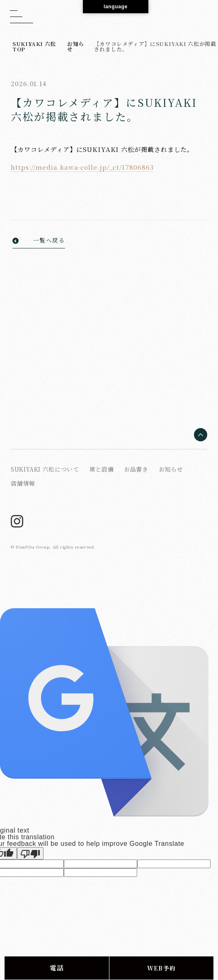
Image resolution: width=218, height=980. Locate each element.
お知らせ (76, 46)
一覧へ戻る (49, 241)
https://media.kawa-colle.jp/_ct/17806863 (82, 167)
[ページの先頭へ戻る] (201, 435)
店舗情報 (23, 483)
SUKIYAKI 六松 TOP (34, 46)
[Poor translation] (30, 853)
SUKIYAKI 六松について (45, 469)
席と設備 (102, 469)
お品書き (136, 469)
